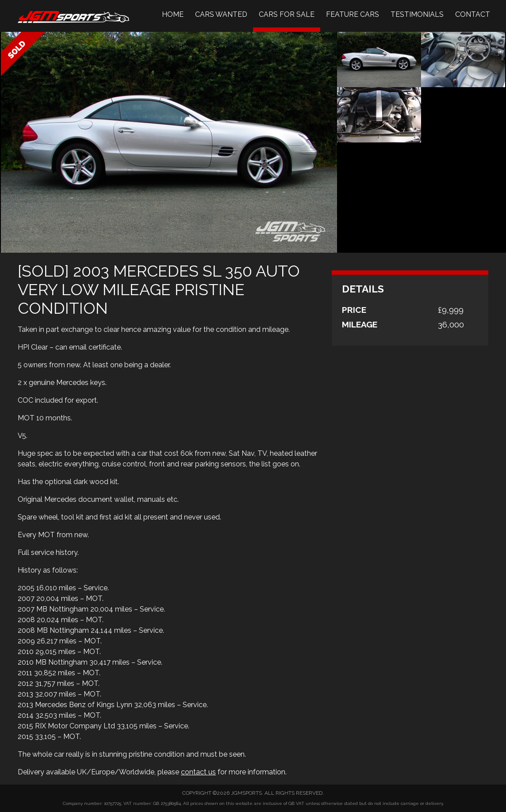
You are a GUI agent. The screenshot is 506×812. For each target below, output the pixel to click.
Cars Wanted (221, 14)
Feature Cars (353, 14)
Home (173, 14)
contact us (198, 772)
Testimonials (417, 14)
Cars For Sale (287, 14)
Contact (473, 14)
